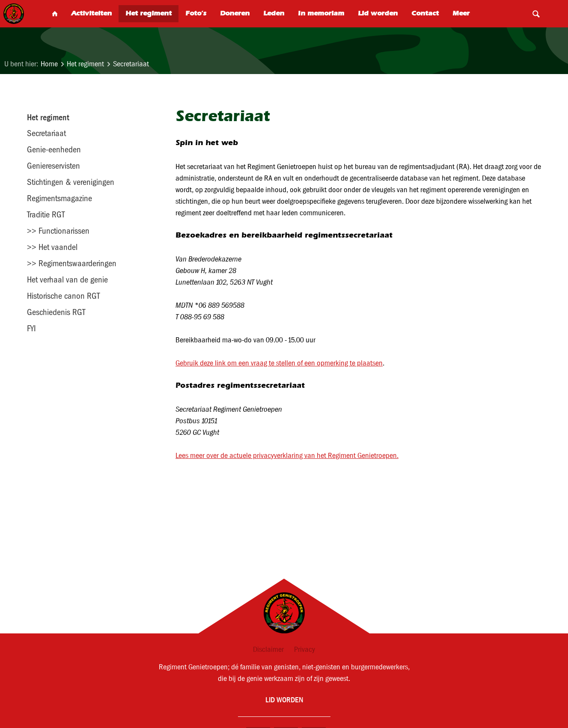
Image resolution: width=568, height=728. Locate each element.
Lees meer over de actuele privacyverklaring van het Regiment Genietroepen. (287, 456)
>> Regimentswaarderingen (72, 263)
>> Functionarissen (58, 231)
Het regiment (85, 64)
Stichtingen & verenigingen (71, 182)
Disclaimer (268, 649)
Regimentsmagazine (59, 198)
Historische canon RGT (63, 296)
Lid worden (284, 700)
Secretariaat (131, 64)
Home (49, 64)
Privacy (305, 649)
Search (536, 14)
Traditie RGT (46, 214)
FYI (31, 328)
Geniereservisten (54, 166)
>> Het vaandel (52, 247)
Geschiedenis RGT (56, 312)
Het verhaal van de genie (67, 279)
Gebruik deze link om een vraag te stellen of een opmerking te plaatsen (279, 363)
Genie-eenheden (54, 149)
